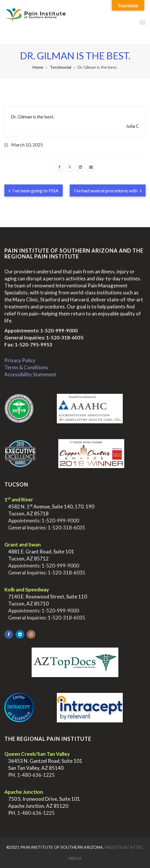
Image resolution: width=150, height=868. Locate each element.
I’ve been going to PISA (34, 190)
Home (38, 67)
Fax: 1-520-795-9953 (28, 345)
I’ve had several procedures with (108, 190)
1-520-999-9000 (59, 331)
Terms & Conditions (26, 367)
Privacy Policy (20, 360)
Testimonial (60, 67)
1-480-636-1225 (36, 775)
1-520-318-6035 (65, 338)
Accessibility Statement (30, 374)
